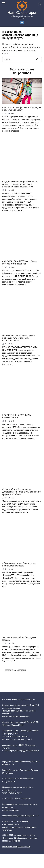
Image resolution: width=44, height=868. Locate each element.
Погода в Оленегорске (15, 670)
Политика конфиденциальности (16, 847)
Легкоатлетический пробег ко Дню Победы (19, 639)
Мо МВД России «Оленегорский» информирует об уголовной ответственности (19, 338)
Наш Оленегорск (22, 13)
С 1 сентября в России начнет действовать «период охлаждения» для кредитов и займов (22, 492)
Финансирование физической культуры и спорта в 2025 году (22, 109)
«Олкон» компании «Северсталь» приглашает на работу (19, 564)
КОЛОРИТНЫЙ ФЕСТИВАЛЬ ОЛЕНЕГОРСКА (17, 416)
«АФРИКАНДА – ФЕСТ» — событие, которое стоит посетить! (20, 262)
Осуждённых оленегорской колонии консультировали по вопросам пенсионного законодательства (20, 184)
